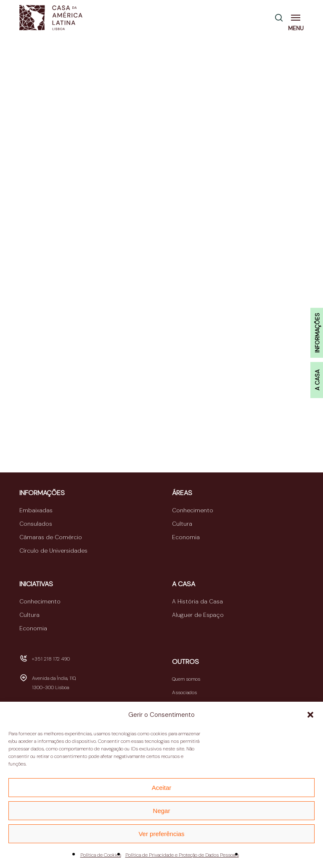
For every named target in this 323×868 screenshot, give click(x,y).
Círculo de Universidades (53, 551)
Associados (184, 692)
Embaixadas (36, 510)
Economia (186, 537)
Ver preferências (161, 834)
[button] (310, 715)
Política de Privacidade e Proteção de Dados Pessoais (182, 855)
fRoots (215, 343)
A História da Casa (197, 601)
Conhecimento (193, 510)
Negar (162, 811)
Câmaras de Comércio (51, 537)
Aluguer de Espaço (198, 615)
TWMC (30, 383)
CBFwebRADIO (44, 240)
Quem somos (186, 679)
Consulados (36, 524)
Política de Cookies (101, 855)
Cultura (182, 524)
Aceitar (162, 788)
